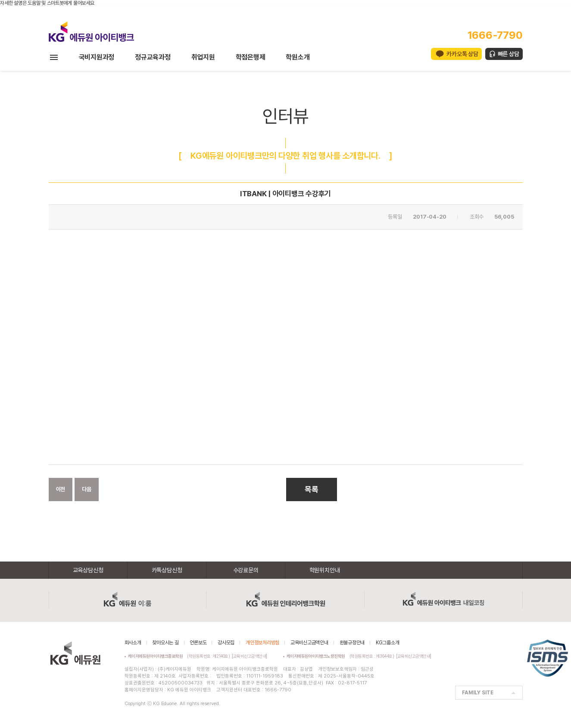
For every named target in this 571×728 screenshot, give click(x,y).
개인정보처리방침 (262, 643)
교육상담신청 (88, 570)
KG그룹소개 (388, 643)
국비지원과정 (97, 57)
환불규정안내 (352, 643)
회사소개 (133, 643)
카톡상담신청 (167, 570)
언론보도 (198, 643)
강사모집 (226, 643)
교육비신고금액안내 (309, 643)
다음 (87, 489)
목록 (312, 489)
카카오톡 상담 (462, 54)
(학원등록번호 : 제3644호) (342, 656)
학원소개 (298, 57)
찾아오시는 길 (165, 643)
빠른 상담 (509, 54)
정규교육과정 (153, 57)
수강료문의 (246, 570)
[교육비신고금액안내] (250, 656)
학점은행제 (251, 57)
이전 (61, 489)
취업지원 (203, 57)
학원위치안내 (325, 570)
